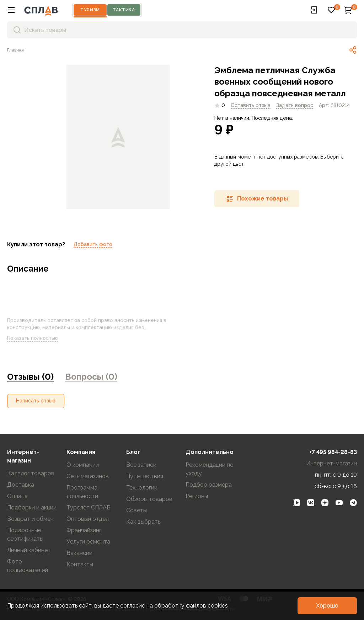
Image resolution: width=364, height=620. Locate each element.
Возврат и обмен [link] (30, 519)
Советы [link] (136, 510)
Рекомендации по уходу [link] (210, 469)
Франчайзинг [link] (84, 530)
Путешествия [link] (145, 476)
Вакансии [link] (79, 553)
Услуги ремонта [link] (88, 542)
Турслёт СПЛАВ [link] (89, 507)
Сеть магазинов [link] (88, 476)
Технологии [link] (142, 488)
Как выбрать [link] (143, 522)
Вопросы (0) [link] (91, 377)
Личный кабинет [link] (29, 550)
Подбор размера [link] (209, 485)
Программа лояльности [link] (82, 492)
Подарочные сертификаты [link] (25, 535)
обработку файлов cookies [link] (191, 606)
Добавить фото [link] (93, 244)
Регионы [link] (197, 496)
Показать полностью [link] (38, 338)
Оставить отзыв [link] (251, 105)
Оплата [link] (17, 496)
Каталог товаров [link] (31, 473)
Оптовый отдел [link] (88, 519)
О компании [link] (83, 465)
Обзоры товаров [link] (149, 499)
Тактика (124, 10)
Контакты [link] (80, 564)
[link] (15, 50)
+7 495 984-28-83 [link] (333, 452)
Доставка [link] (21, 485)
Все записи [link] (141, 465)
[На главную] (41, 10)
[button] (11, 10)
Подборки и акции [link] (32, 507)
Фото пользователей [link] (28, 566)
